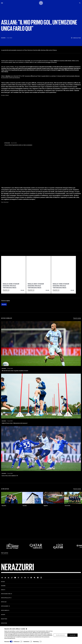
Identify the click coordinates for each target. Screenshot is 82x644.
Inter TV (3, 590)
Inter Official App (6, 598)
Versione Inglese (6, 299)
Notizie (3, 582)
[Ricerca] (80, 3)
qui (19, 635)
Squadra (4, 303)
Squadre (3, 586)
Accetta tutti (73, 635)
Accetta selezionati (60, 635)
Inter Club (4, 602)
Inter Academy (5, 606)
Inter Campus (4, 610)
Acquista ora (6, 289)
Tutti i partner (5, 553)
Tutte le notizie (77, 317)
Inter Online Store (6, 594)
